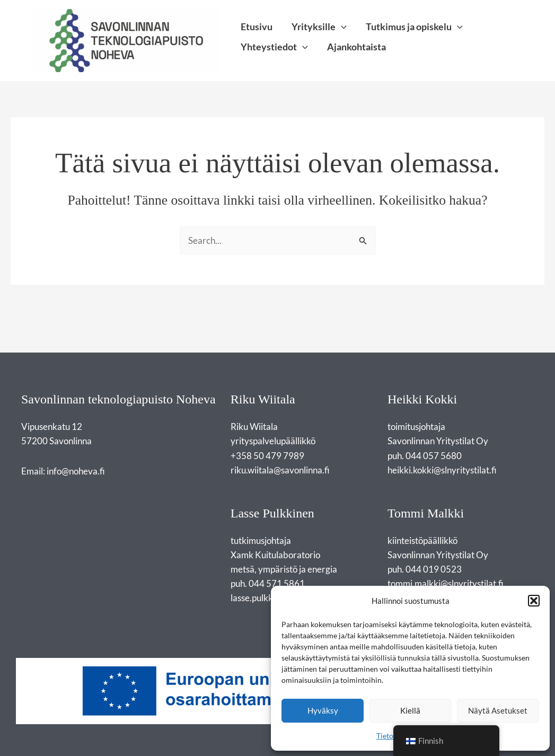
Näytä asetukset (498, 710)
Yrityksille (319, 27)
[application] (341, 27)
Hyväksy (323, 710)
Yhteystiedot (274, 47)
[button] (534, 601)
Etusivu (257, 27)
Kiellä (410, 710)
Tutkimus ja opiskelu (414, 27)
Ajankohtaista (356, 47)
